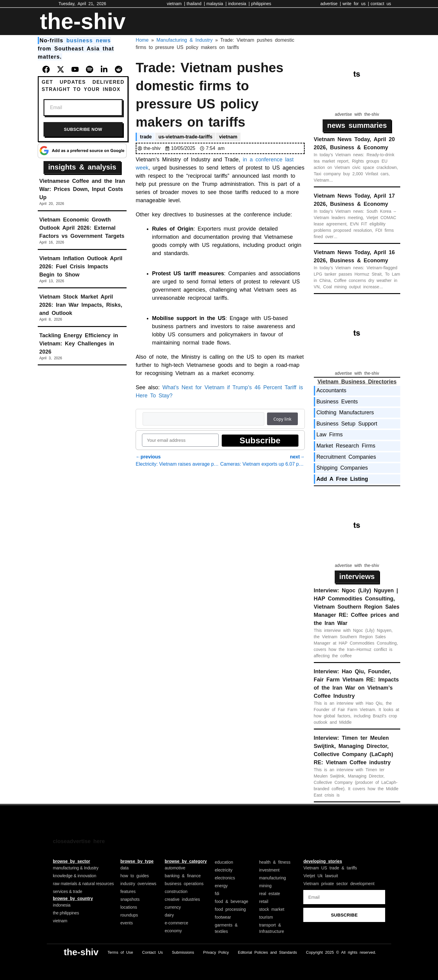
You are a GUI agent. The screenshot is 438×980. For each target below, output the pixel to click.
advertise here (86, 841)
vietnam (228, 137)
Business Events (337, 402)
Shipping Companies (342, 468)
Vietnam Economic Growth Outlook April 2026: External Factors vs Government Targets (82, 228)
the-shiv (83, 21)
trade (146, 137)
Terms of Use (120, 952)
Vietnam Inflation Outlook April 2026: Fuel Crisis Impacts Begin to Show (81, 267)
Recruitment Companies (346, 457)
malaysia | (216, 4)
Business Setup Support (347, 424)
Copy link (282, 419)
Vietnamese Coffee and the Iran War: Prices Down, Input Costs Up (82, 189)
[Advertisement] (359, 74)
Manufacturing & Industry (185, 40)
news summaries (357, 125)
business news (89, 40)
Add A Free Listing (342, 479)
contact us (381, 4)
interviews (357, 576)
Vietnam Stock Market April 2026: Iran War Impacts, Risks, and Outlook (81, 305)
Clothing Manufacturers (345, 412)
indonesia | (239, 4)
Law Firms (330, 435)
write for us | (356, 4)
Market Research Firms (346, 446)
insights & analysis (82, 167)
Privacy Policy (216, 952)
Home (142, 40)
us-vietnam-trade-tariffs (185, 137)
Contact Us (153, 952)
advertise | (330, 4)
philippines (261, 4)
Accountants (332, 390)
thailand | (196, 4)
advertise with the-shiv (357, 114)
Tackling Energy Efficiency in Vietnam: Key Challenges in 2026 (79, 344)
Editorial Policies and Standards (268, 952)
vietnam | (176, 4)
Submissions (183, 952)
